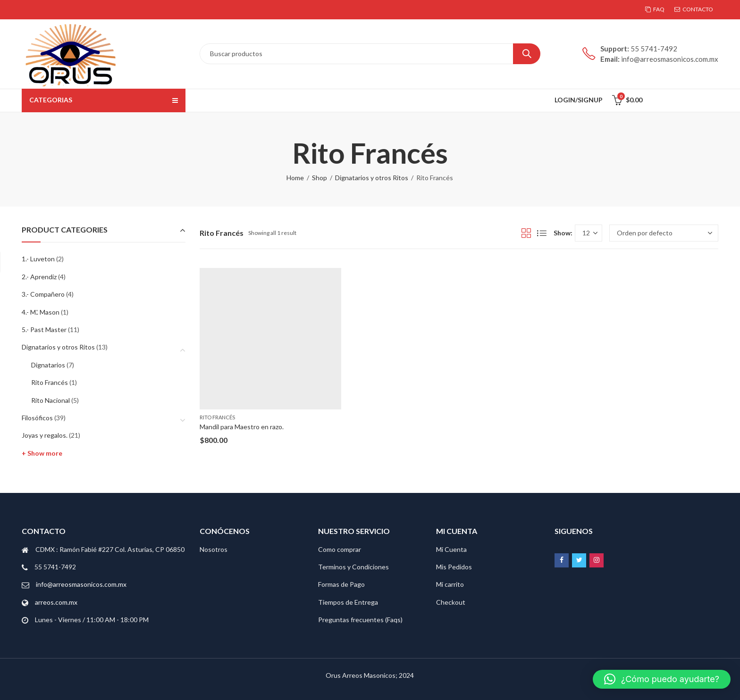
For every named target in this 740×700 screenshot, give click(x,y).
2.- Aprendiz (39, 277)
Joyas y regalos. (45, 435)
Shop (320, 178)
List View (542, 233)
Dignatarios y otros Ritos (372, 178)
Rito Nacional (50, 400)
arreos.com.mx (56, 602)
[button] (662, 679)
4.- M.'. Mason (41, 312)
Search (527, 54)
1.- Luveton (38, 259)
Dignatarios (48, 365)
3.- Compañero (43, 294)
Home (295, 178)
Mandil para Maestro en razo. (242, 427)
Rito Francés (217, 417)
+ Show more (42, 453)
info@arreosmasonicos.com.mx (81, 584)
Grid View (526, 233)
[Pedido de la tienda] (664, 233)
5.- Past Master (44, 329)
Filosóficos (37, 418)
